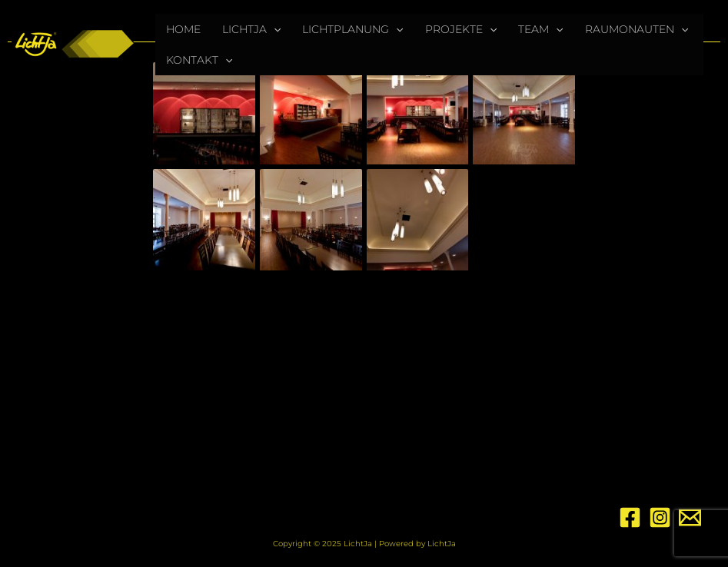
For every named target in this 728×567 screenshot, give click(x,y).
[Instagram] (660, 517)
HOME (183, 29)
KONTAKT (199, 60)
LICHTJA (251, 29)
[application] (274, 29)
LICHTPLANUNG (352, 29)
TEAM (540, 29)
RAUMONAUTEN (637, 29)
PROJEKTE (461, 29)
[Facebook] (630, 517)
